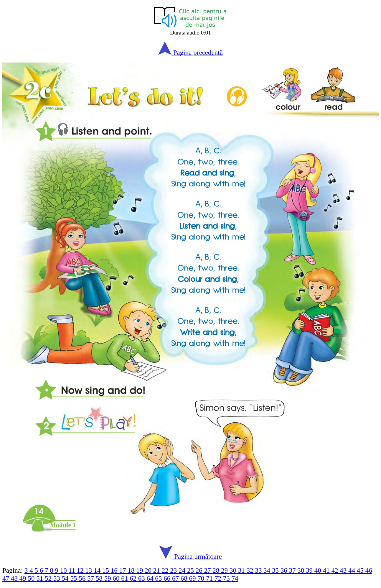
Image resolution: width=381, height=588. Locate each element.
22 (166, 570)
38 (302, 570)
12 (81, 570)
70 (202, 578)
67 (176, 578)
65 (159, 578)
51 (41, 578)
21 (157, 570)
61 (125, 578)
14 (98, 570)
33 (259, 570)
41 (327, 570)
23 (174, 570)
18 (132, 570)
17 (124, 570)
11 (73, 570)
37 (293, 570)
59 (109, 578)
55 (74, 578)
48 (15, 578)
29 (225, 570)
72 (219, 578)
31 (242, 570)
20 (149, 570)
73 (227, 578)
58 (100, 578)
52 (49, 578)
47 (7, 578)
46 (369, 570)
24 (183, 570)
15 (107, 570)
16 (115, 570)
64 (151, 578)
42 (335, 570)
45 (361, 570)
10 (64, 570)
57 (91, 578)
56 (83, 578)
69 (193, 578)
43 (344, 570)
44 (353, 570)
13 (89, 570)
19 (140, 570)
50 (32, 578)
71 (210, 578)
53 (58, 578)
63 (142, 578)
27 (208, 570)
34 (268, 570)
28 (217, 570)
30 (234, 570)
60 (117, 578)
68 (185, 578)
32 (251, 570)
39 (310, 570)
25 (191, 570)
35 (276, 570)
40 (319, 570)
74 (235, 578)
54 (66, 578)
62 (134, 578)
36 (285, 570)
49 (24, 578)
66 (168, 578)
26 (200, 570)
